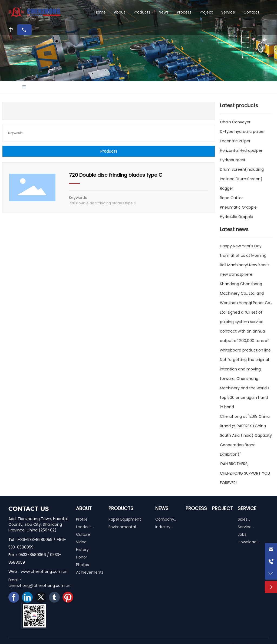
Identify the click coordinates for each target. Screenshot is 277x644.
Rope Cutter (231, 198)
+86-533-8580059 (35, 540)
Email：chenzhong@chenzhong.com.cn (39, 583)
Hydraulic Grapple (237, 217)
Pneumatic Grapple (238, 207)
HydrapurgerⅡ (233, 160)
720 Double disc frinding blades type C (116, 175)
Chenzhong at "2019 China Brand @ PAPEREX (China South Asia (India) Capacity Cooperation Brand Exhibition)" (246, 435)
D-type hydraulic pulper (242, 132)
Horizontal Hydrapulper (241, 150)
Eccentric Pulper (235, 141)
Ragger (227, 188)
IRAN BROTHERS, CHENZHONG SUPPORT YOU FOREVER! (245, 473)
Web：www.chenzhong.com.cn (38, 571)
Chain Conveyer (235, 122)
